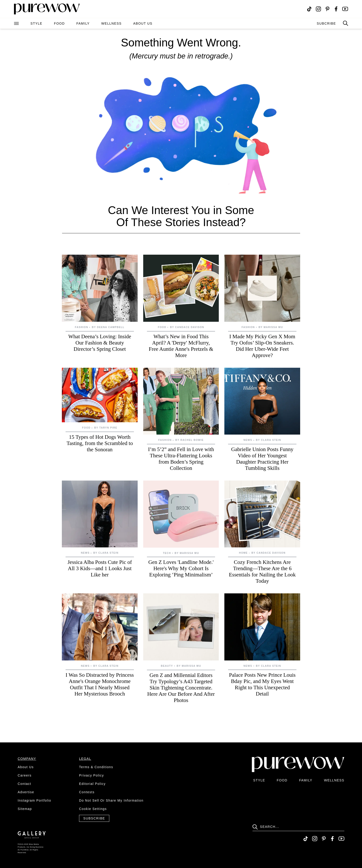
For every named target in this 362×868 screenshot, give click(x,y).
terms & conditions (96, 767)
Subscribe (94, 818)
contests (87, 792)
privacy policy (91, 775)
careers (25, 775)
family (83, 23)
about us (143, 23)
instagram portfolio (34, 800)
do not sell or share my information (111, 800)
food (59, 23)
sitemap (25, 809)
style (36, 23)
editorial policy (92, 784)
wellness (111, 23)
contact (24, 784)
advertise (26, 792)
